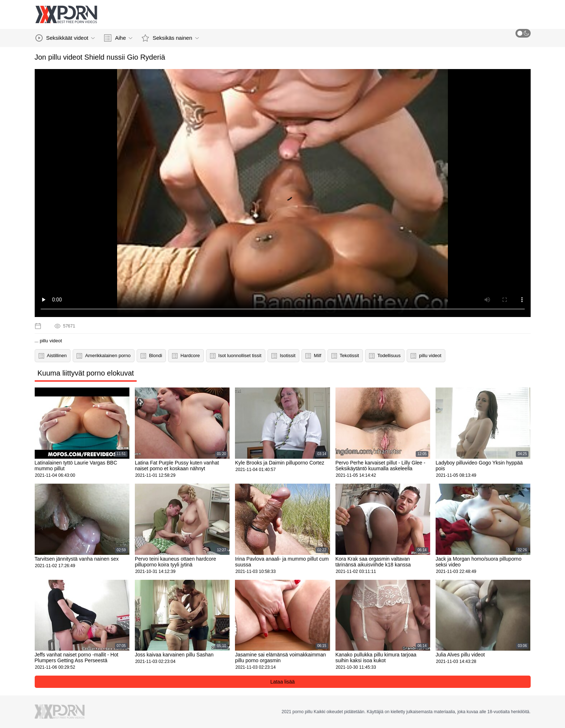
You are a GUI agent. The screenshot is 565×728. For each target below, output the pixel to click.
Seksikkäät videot (65, 38)
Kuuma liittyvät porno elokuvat (86, 373)
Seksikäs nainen (170, 38)
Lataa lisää (283, 682)
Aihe (118, 38)
